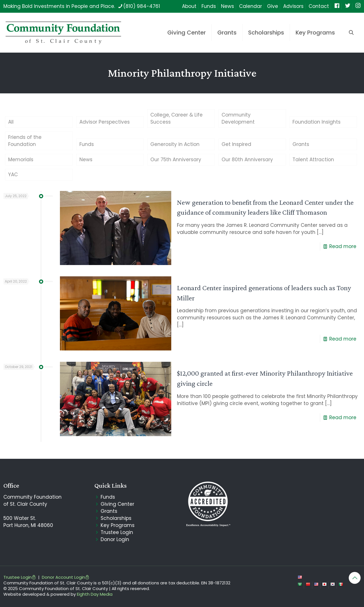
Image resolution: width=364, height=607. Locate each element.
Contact (319, 6)
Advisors (293, 6)
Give (273, 6)
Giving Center (117, 504)
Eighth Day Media (95, 594)
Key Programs (118, 525)
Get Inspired (236, 144)
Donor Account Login (66, 577)
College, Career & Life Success (176, 118)
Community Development (238, 118)
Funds (209, 6)
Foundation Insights (317, 122)
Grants (301, 144)
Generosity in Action (175, 144)
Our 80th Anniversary (247, 160)
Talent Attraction (313, 160)
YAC (13, 175)
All (11, 122)
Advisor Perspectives (105, 122)
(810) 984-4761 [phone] (142, 6)
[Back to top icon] (355, 578)
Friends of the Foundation (25, 141)
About (189, 6)
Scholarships (116, 518)
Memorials (21, 160)
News (227, 6)
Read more (343, 246)
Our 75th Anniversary (176, 160)
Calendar (251, 6)
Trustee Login (117, 532)
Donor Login (115, 539)
